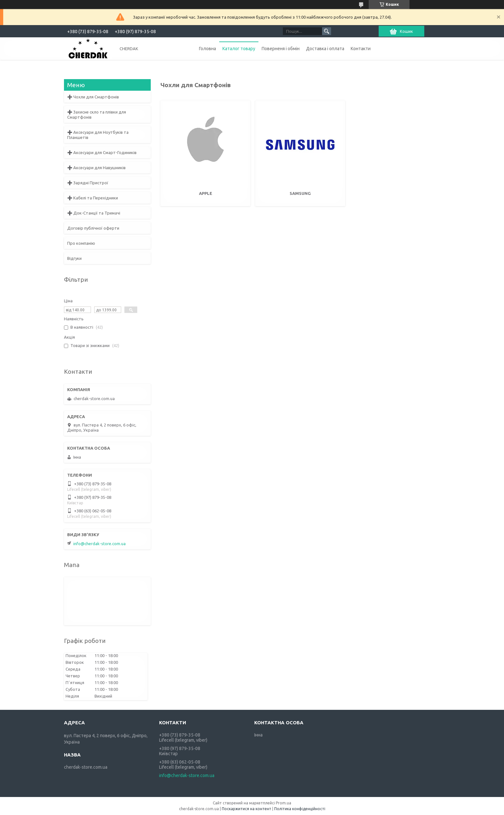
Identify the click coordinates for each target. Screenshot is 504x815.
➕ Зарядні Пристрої (88, 183)
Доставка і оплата (325, 49)
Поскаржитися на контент (247, 809)
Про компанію (81, 243)
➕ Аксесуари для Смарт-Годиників (102, 152)
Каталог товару (239, 49)
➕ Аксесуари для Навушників (96, 168)
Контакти (361, 49)
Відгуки (74, 258)
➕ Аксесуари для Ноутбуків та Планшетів (98, 135)
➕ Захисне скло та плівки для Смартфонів (97, 114)
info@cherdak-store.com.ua (99, 544)
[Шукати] (327, 31)
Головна (207, 49)
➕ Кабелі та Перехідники (93, 198)
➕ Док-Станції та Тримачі (94, 213)
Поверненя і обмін (281, 49)
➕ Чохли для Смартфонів (93, 97)
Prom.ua (283, 803)
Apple (206, 193)
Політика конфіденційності (300, 809)
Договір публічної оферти (93, 228)
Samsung (300, 193)
